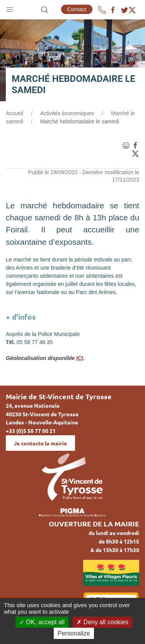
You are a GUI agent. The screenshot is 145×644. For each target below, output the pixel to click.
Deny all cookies (102, 622)
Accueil (14, 113)
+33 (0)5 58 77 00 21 (31, 431)
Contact (77, 9)
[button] (10, 8)
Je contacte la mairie (40, 443)
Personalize (74, 633)
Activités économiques (67, 113)
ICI (80, 358)
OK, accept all (42, 622)
